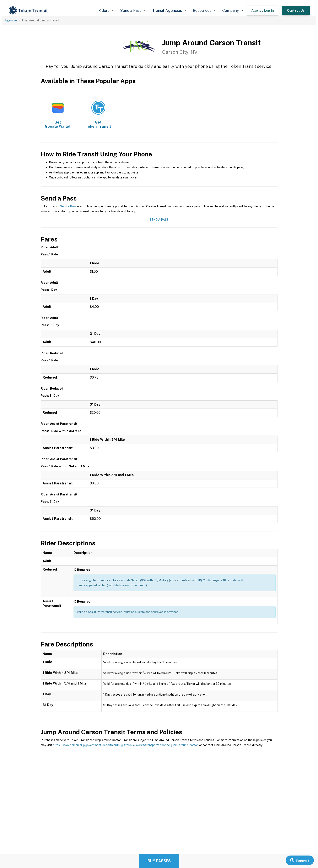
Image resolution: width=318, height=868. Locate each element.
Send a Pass (68, 206)
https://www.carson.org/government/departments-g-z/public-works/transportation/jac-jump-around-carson (126, 745)
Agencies (11, 20)
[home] (29, 11)
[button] (106, 11)
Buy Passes (159, 861)
